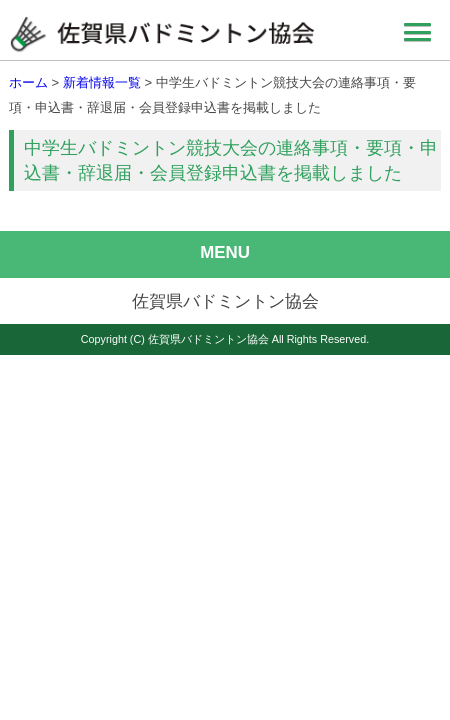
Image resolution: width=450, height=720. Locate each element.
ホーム (28, 82)
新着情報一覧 (102, 82)
